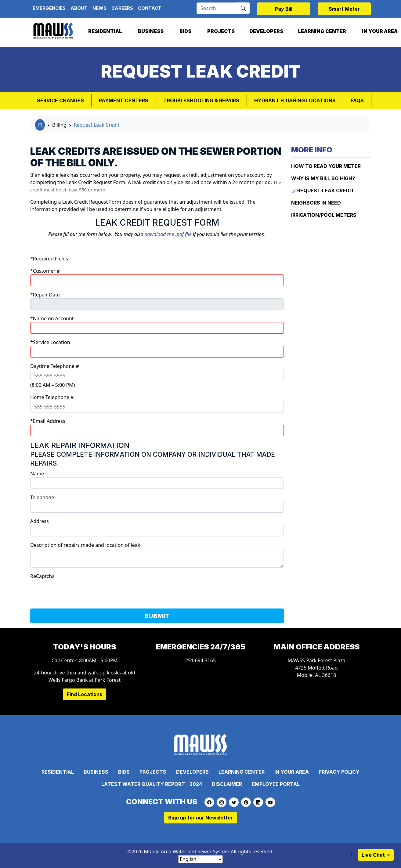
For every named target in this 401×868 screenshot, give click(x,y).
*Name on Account (52, 318)
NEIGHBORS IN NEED (316, 203)
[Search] (217, 8)
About (79, 8)
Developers (266, 31)
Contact (150, 8)
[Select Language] (200, 859)
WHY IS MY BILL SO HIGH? (323, 178)
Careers (122, 8)
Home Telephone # (52, 397)
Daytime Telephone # (55, 366)
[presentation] (77, 592)
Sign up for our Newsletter (200, 818)
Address (40, 521)
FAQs (357, 100)
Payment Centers (124, 100)
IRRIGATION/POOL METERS (324, 215)
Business (151, 31)
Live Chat (374, 855)
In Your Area (292, 772)
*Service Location (50, 342)
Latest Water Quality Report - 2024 (152, 784)
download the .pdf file (168, 234)
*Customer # (45, 271)
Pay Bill (284, 9)
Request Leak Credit (97, 125)
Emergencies (49, 8)
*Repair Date (45, 295)
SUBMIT (157, 616)
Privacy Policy (339, 772)
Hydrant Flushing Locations (295, 100)
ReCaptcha (42, 576)
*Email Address (48, 421)
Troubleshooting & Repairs (201, 100)
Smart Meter (344, 9)
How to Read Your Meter (326, 166)
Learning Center (322, 31)
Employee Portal (276, 784)
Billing (59, 125)
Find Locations (85, 694)
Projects (221, 31)
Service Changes (60, 100)
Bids (185, 31)
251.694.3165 (200, 660)
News (99, 8)
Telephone (42, 497)
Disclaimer (227, 784)
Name (37, 474)
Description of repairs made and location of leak (85, 545)
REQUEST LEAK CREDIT (323, 191)
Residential (105, 31)
